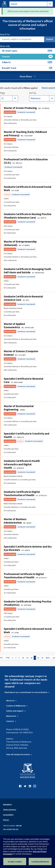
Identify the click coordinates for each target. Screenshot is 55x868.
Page (2, 93)
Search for (5, 34)
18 (23, 658)
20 (32, 658)
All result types (27, 51)
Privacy (6, 820)
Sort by (35, 93)
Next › (48, 658)
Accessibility (8, 815)
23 (42, 658)
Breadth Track (27, 68)
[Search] (22, 39)
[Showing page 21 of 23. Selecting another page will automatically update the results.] (9, 98)
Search (50, 39)
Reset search (48, 88)
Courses (27, 56)
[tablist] (31, 4)
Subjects (27, 62)
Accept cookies (15, 862)
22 (38, 658)
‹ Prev (7, 658)
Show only (8, 46)
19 (27, 658)
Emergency (7, 804)
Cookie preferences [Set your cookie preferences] (40, 862)
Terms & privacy (10, 809)
